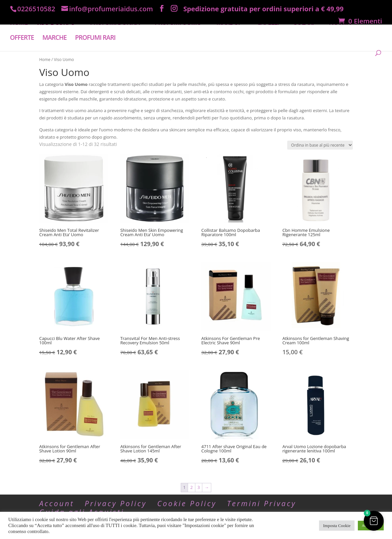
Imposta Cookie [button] (337, 526)
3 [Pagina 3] (198, 487)
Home (45, 60)
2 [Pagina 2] (192, 487)
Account (57, 503)
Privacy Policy (116, 503)
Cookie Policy (187, 503)
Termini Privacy (261, 503)
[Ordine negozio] (320, 145)
